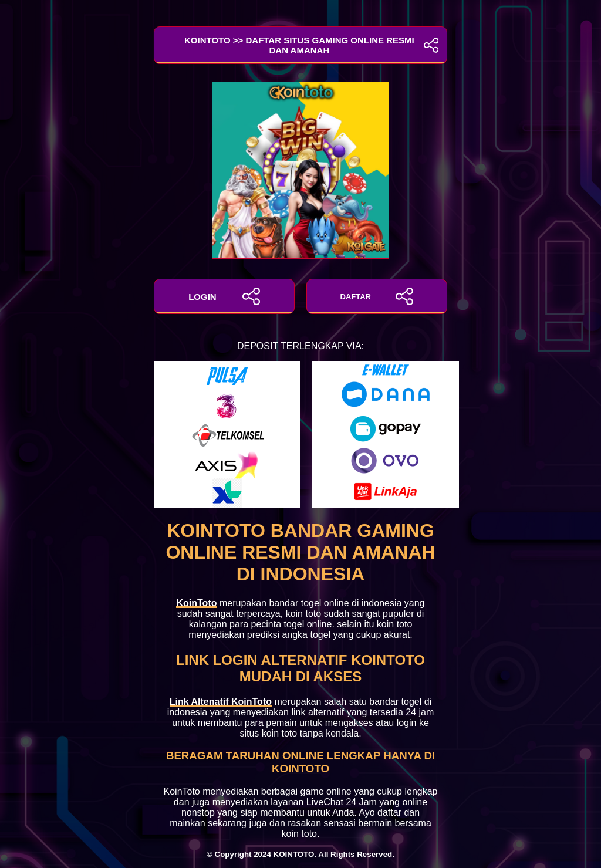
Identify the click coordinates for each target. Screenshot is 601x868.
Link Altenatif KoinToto (221, 702)
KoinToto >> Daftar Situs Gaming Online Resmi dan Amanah (300, 45)
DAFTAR (377, 296)
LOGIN (224, 296)
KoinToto (196, 603)
